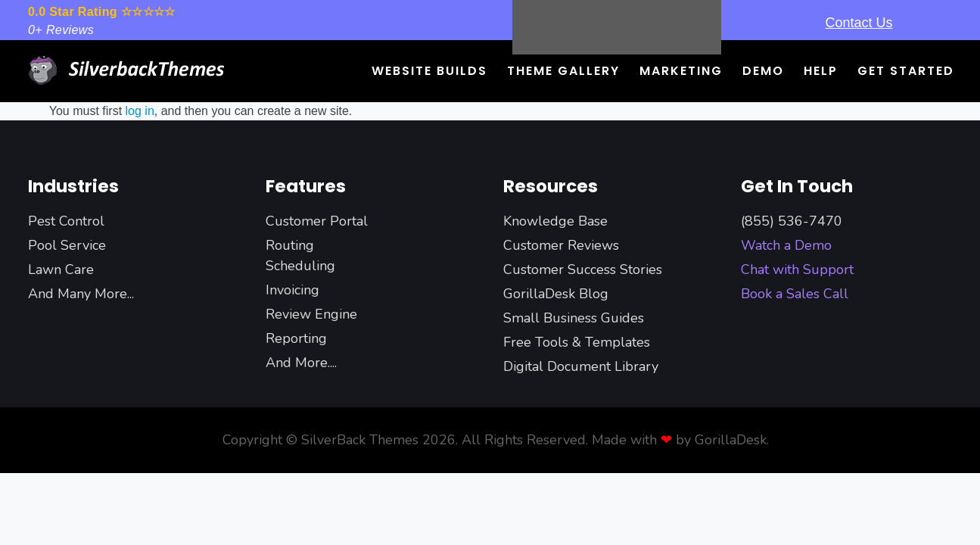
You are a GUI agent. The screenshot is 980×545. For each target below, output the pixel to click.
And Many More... (81, 294)
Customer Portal (317, 221)
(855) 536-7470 (792, 221)
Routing (290, 245)
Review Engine (311, 314)
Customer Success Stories (583, 269)
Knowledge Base (555, 221)
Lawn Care (61, 269)
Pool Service (67, 245)
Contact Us (859, 23)
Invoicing (292, 290)
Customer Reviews (561, 245)
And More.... (301, 363)
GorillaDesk (731, 440)
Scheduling (300, 266)
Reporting (296, 338)
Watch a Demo (786, 245)
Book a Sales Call (795, 294)
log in (140, 111)
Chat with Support (797, 269)
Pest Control (66, 221)
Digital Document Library (581, 366)
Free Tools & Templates (577, 342)
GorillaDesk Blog (556, 294)
